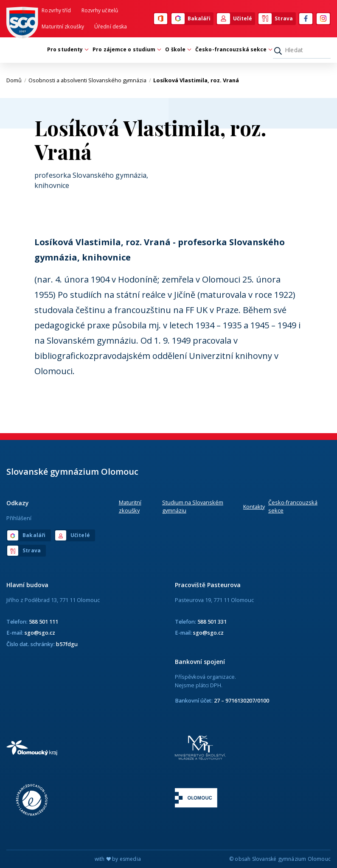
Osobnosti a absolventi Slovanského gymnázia (90, 80)
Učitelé (235, 19)
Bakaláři (191, 19)
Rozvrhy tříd (56, 10)
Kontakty (254, 507)
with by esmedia (118, 859)
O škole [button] (177, 49)
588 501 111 (44, 622)
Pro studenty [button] (67, 49)
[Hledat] (302, 50)
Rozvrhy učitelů (100, 10)
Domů (16, 80)
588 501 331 (212, 622)
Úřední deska (111, 27)
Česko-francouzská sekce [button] (233, 49)
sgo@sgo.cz (40, 633)
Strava (276, 19)
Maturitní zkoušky (63, 27)
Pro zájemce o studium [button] (126, 49)
